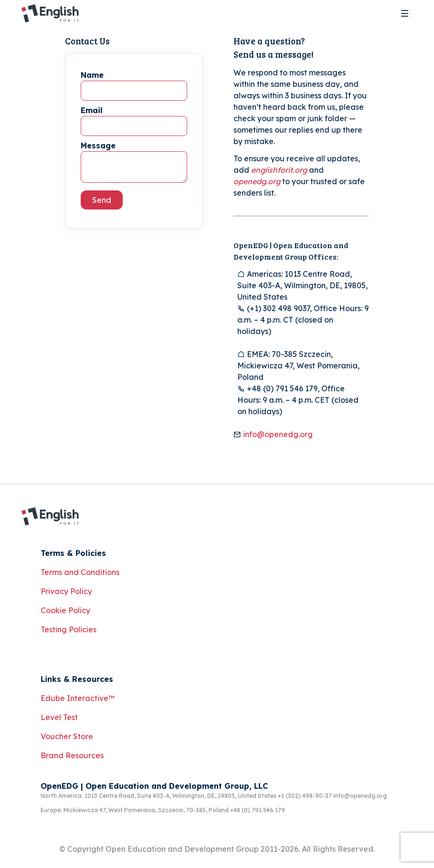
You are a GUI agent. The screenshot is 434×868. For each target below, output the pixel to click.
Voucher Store (67, 736)
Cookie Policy (65, 610)
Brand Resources (72, 755)
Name (92, 75)
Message (98, 146)
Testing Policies (69, 629)
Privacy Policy (66, 591)
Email (92, 110)
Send (102, 200)
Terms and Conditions (80, 572)
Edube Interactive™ (78, 698)
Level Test (59, 717)
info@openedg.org (278, 434)
